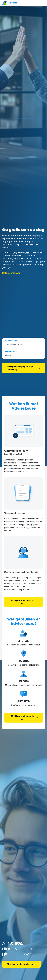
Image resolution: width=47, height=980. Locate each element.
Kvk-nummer (11, 351)
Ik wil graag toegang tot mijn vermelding (20, 368)
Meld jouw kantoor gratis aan (24, 602)
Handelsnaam (11, 341)
